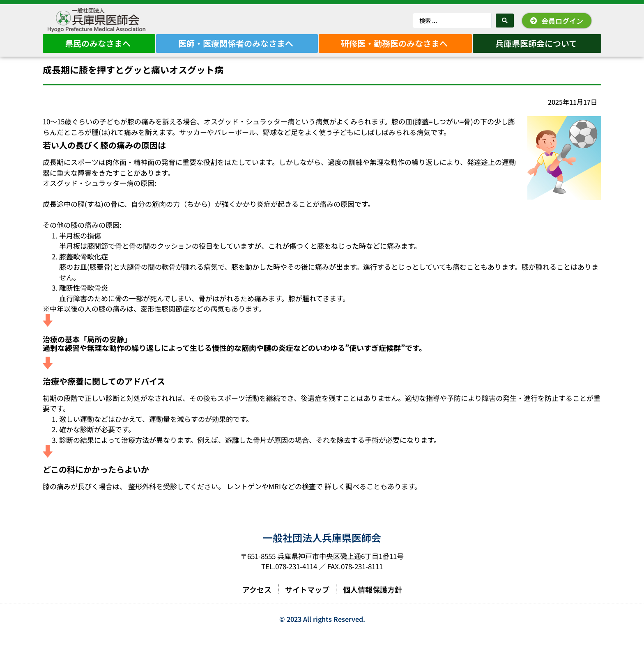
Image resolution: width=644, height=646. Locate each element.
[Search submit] (505, 21)
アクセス (257, 601)
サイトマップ (307, 601)
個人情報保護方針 (373, 601)
